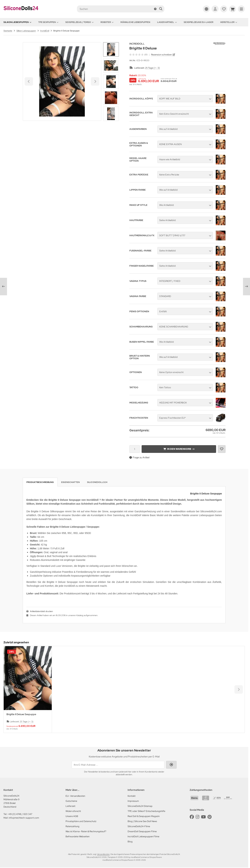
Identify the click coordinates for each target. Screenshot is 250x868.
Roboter (107, 22)
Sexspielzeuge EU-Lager (199, 22)
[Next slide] (111, 115)
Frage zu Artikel (139, 457)
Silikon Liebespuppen (17, 22)
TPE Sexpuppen (48, 22)
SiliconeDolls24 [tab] (97, 482)
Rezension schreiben (161, 55)
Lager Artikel (167, 22)
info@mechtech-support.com (24, 818)
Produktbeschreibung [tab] (40, 482)
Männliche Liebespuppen (135, 22)
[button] (111, 66)
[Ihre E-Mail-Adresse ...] (118, 765)
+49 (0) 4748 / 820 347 (20, 814)
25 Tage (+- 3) (152, 68)
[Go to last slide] (111, 48)
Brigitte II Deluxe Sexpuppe (21, 714)
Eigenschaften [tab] (70, 482)
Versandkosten (103, 854)
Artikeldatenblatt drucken (41, 611)
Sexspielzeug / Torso (79, 22)
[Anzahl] (135, 449)
